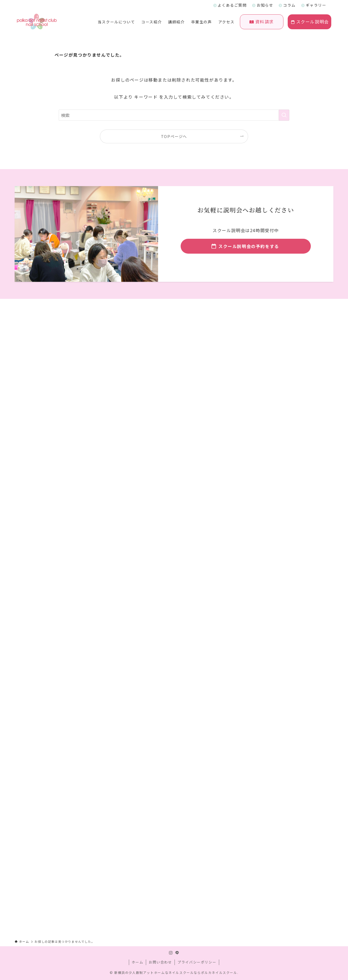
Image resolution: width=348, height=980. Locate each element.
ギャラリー (316, 5)
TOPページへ (174, 136)
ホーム (138, 962)
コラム (289, 5)
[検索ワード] (174, 115)
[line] (177, 953)
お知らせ (265, 5)
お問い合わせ (160, 962)
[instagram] (171, 953)
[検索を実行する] (284, 115)
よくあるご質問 (232, 5)
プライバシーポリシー (197, 962)
